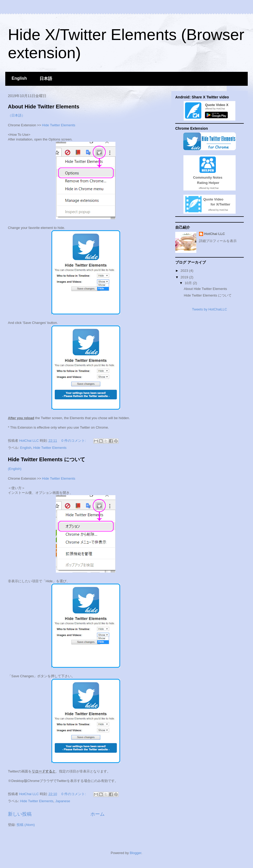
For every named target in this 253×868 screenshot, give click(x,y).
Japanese (63, 801)
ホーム (98, 814)
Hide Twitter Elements (59, 125)
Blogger (135, 853)
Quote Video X (216, 105)
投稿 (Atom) (26, 825)
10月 (189, 283)
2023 (185, 271)
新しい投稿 (20, 814)
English (19, 78)
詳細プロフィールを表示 (218, 241)
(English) (15, 469)
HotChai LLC (215, 234)
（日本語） (16, 115)
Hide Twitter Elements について (47, 459)
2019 (185, 277)
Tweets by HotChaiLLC (210, 309)
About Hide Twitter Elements (44, 107)
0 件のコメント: (74, 441)
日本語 (46, 79)
